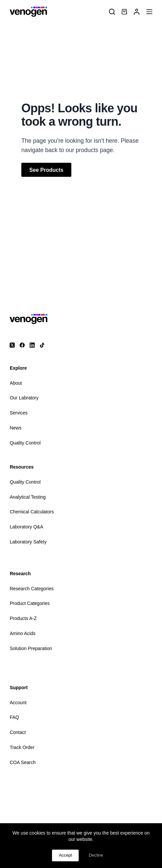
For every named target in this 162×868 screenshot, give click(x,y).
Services (19, 413)
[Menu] (149, 12)
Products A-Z (23, 618)
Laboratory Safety (28, 542)
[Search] (112, 12)
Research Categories (32, 589)
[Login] (137, 12)
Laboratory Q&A (26, 527)
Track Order (22, 747)
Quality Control (25, 443)
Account (18, 703)
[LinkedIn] (32, 345)
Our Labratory (24, 398)
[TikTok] (42, 345)
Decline (96, 855)
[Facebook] (22, 345)
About (16, 383)
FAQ (14, 717)
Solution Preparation (31, 648)
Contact (18, 732)
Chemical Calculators (32, 512)
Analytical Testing (28, 497)
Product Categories (30, 603)
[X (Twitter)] (12, 345)
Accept (65, 855)
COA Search (23, 762)
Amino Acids (22, 633)
